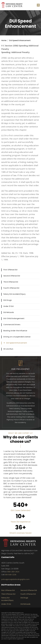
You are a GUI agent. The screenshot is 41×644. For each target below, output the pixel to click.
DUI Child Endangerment (14, 318)
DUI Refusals (9, 312)
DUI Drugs (8, 300)
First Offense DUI (10, 270)
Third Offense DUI (11, 282)
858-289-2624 (13, 572)
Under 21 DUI (8, 306)
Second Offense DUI (12, 276)
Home (4, 40)
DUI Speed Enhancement (20, 40)
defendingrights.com (18, 613)
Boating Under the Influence (15, 331)
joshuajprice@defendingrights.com (15, 579)
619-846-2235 (11, 575)
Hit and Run (8, 349)
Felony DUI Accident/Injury (14, 294)
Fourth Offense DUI (11, 288)
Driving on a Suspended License (17, 337)
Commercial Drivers (12, 325)
